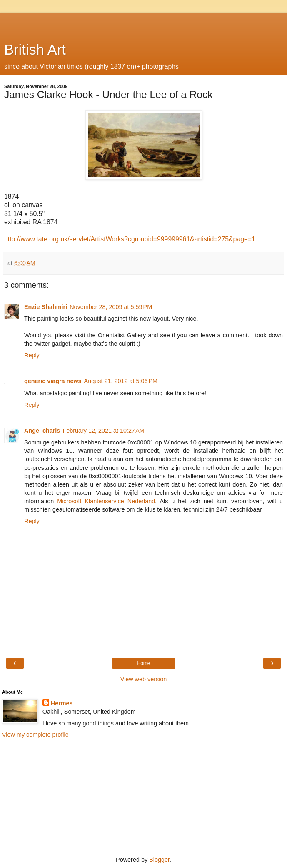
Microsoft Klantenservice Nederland (106, 501)
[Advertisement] (144, 23)
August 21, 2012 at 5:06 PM (121, 381)
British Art (35, 50)
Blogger (159, 860)
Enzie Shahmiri (46, 307)
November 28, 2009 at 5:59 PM (111, 307)
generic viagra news (53, 381)
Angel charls (42, 431)
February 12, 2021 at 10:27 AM (103, 431)
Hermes (62, 703)
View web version (144, 679)
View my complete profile (35, 735)
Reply (32, 355)
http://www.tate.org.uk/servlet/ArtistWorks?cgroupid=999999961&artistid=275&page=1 (130, 239)
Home (143, 663)
